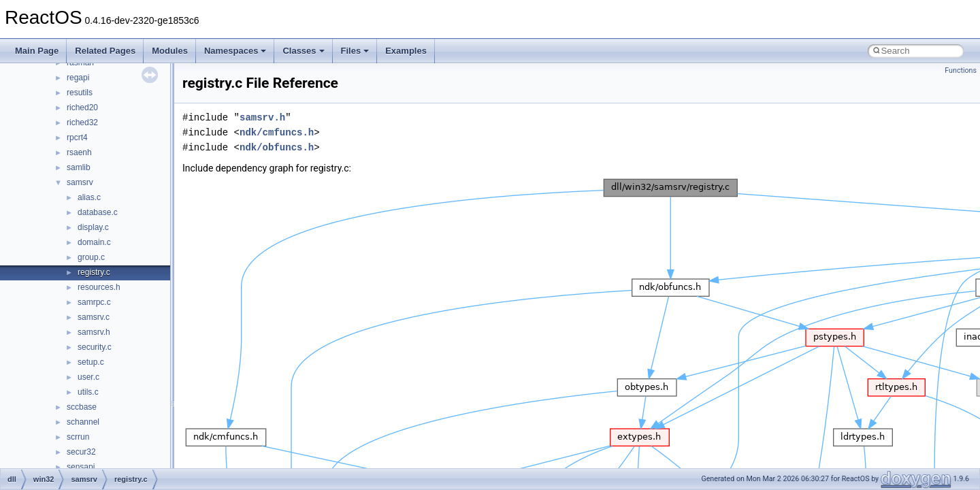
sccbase (82, 407)
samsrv (80, 182)
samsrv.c (94, 317)
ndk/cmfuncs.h (277, 132)
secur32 (81, 452)
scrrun (78, 437)
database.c (98, 212)
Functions (961, 70)
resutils (80, 93)
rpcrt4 (77, 137)
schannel (83, 422)
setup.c (91, 362)
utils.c (88, 392)
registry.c (94, 272)
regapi (78, 78)
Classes (303, 51)
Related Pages (105, 51)
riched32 (82, 122)
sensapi (81, 467)
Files (355, 51)
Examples (406, 51)
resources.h (99, 287)
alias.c (89, 197)
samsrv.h (94, 332)
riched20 (82, 108)
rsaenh (79, 152)
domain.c (94, 242)
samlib (79, 167)
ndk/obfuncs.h (277, 147)
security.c (95, 347)
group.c (91, 257)
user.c (88, 377)
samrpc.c (94, 302)
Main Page (37, 51)
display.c (93, 227)
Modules (170, 51)
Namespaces (235, 51)
